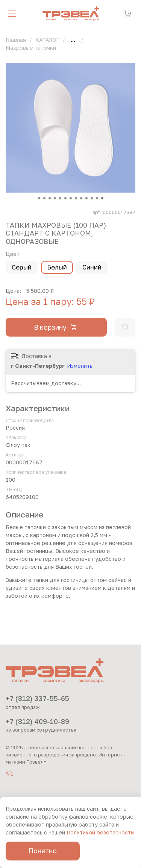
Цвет (13, 254)
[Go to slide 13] (102, 198)
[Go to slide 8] (76, 198)
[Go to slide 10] (86, 198)
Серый (22, 267)
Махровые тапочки (31, 48)
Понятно (43, 851)
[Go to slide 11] (92, 198)
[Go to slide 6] (65, 198)
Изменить (80, 366)
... (73, 40)
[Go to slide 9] (81, 198)
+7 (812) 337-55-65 (37, 698)
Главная (16, 40)
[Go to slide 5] (60, 198)
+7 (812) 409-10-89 (37, 721)
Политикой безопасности (100, 832)
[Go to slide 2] (44, 198)
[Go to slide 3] (50, 198)
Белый (57, 267)
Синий (92, 267)
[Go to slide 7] (71, 198)
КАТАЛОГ (47, 40)
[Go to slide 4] (55, 198)
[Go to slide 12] (97, 198)
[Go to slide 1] (39, 198)
